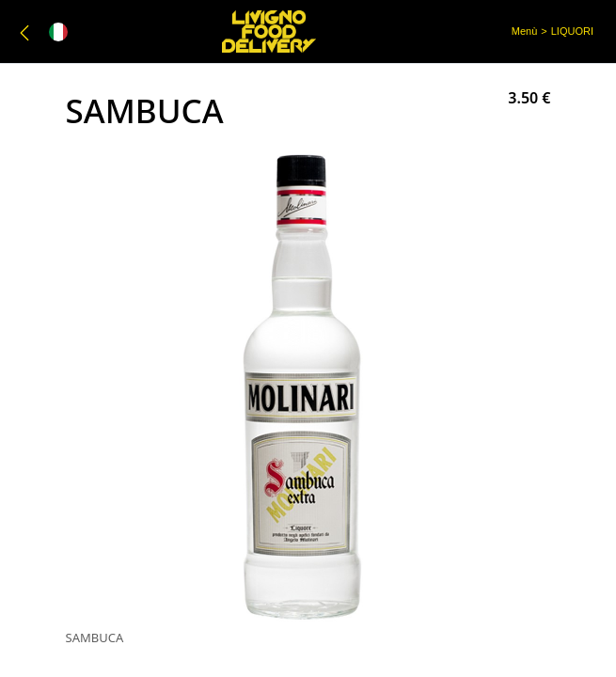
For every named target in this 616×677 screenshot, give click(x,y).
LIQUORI (572, 31)
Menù (525, 31)
